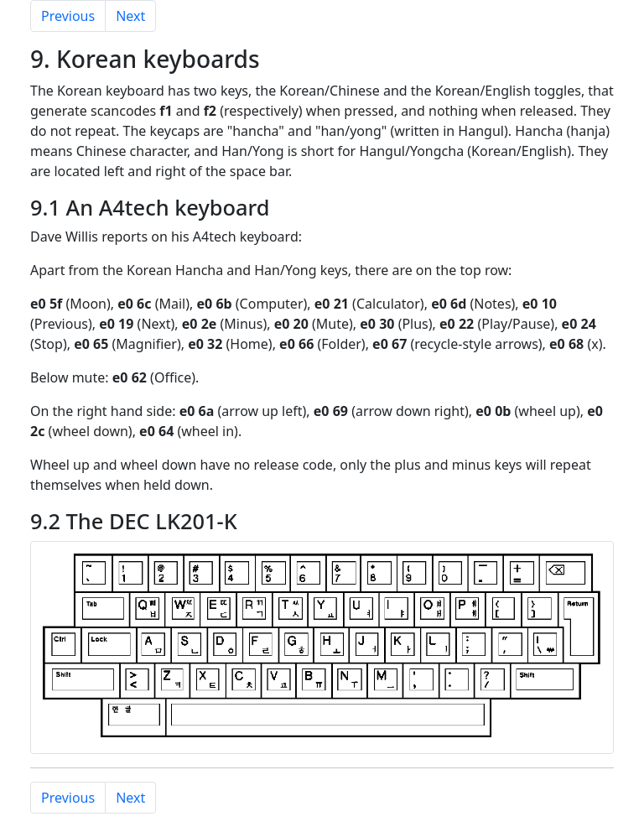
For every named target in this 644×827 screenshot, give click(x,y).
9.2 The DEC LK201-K (134, 521)
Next (130, 16)
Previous (68, 16)
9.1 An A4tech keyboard (150, 207)
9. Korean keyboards (145, 59)
